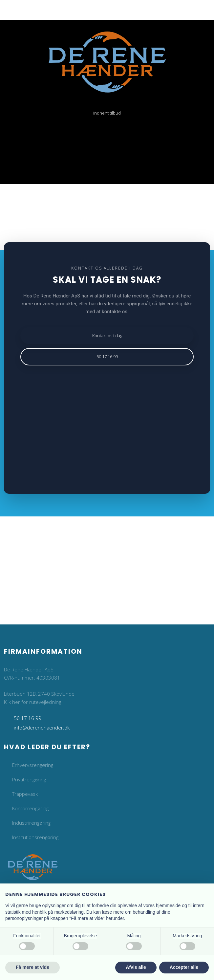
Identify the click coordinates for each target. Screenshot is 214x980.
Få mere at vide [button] (32, 967)
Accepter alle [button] (184, 967)
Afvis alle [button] (136, 967)
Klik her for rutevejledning (32, 702)
